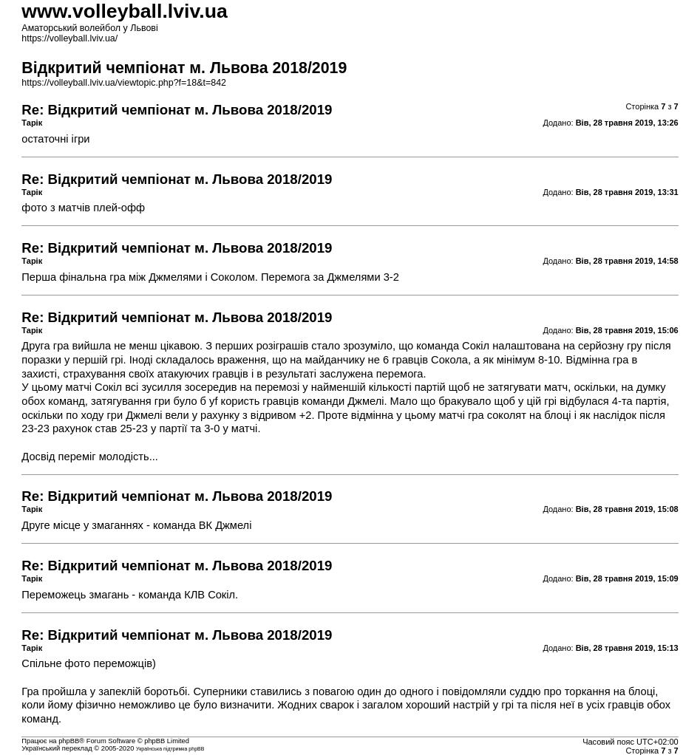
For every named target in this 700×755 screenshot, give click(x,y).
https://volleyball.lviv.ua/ (69, 38)
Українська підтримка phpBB (170, 749)
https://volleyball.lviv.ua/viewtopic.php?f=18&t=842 (124, 83)
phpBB (69, 741)
